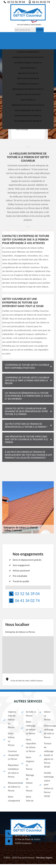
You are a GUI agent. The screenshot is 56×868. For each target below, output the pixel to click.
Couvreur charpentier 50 (28, 52)
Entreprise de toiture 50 (28, 84)
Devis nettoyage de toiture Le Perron (28, 728)
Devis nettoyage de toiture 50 (28, 116)
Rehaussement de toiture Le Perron (10, 787)
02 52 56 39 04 (14, 2)
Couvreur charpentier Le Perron (10, 755)
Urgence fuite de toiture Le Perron (9, 720)
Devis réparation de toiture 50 (28, 121)
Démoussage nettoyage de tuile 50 (28, 89)
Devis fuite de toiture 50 (28, 78)
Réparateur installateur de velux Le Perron (10, 771)
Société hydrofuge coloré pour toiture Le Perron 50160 (46, 784)
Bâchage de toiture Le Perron (27, 783)
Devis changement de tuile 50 (28, 110)
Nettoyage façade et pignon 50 (28, 63)
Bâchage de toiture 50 (28, 73)
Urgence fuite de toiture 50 (28, 94)
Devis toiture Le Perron (9, 739)
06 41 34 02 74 (39, 2)
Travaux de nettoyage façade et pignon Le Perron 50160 (46, 755)
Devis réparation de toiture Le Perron (28, 745)
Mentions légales (44, 858)
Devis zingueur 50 (28, 68)
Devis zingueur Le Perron (28, 763)
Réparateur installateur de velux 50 (28, 105)
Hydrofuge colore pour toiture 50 (28, 57)
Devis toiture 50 (28, 100)
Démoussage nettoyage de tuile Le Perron (46, 731)
